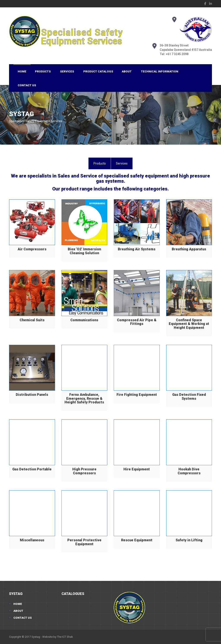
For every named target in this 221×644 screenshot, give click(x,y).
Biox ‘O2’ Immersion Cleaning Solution (84, 251)
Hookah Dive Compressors (189, 471)
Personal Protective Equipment (84, 542)
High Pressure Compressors (84, 471)
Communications (84, 320)
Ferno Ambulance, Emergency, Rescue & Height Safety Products (84, 398)
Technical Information (160, 71)
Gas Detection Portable (32, 469)
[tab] (100, 163)
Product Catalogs (98, 71)
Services (67, 71)
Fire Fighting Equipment (137, 395)
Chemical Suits (32, 320)
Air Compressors (32, 249)
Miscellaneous (32, 540)
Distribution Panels (32, 395)
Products (43, 71)
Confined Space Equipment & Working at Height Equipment (189, 324)
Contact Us (27, 85)
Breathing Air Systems (137, 249)
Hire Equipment (137, 469)
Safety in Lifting (189, 540)
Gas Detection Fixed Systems (189, 397)
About (127, 71)
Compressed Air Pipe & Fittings (137, 322)
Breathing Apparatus (189, 249)
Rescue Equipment (137, 540)
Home (22, 71)
